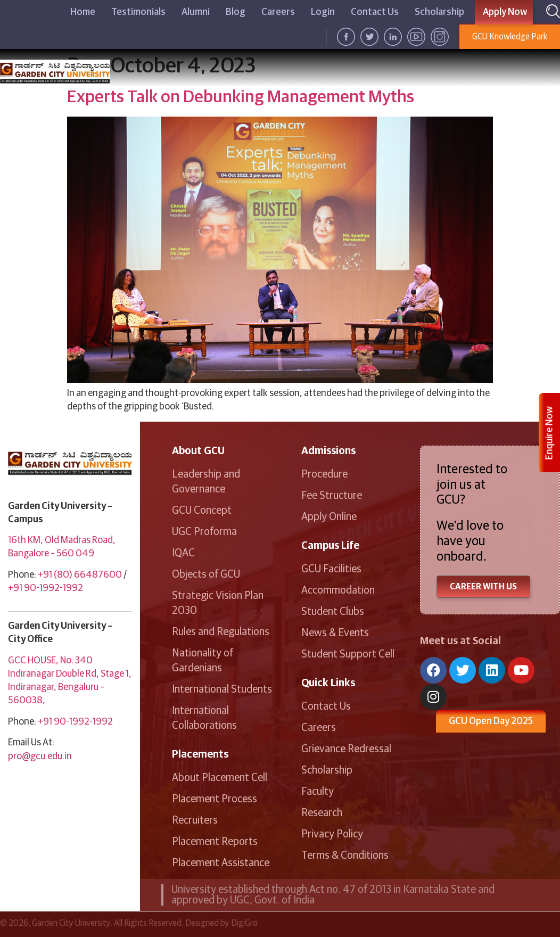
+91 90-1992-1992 (46, 588)
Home (83, 12)
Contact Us (375, 12)
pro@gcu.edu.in (40, 757)
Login (323, 12)
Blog (236, 12)
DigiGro (244, 923)
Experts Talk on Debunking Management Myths (241, 97)
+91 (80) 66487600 (80, 575)
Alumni (196, 12)
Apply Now (505, 12)
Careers (278, 12)
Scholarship (439, 12)
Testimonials (138, 12)
